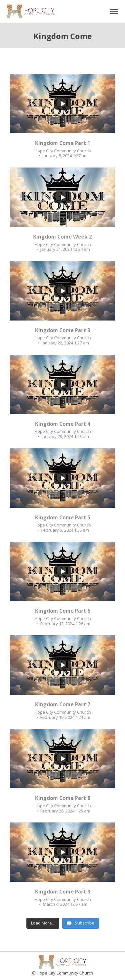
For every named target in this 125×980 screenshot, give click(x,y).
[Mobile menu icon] (114, 11)
